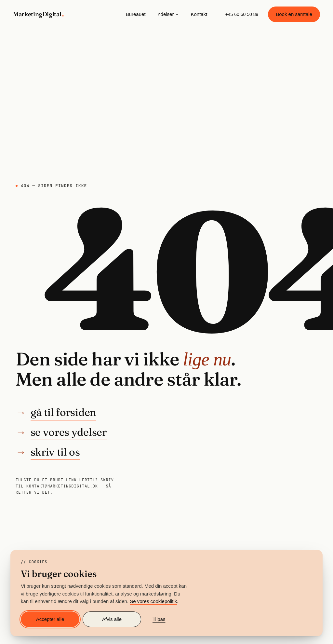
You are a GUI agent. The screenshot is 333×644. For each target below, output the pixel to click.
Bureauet (136, 14)
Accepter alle (50, 619)
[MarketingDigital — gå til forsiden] (39, 14)
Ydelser (168, 14)
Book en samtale (294, 14)
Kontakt (199, 14)
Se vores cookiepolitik (153, 601)
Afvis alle (112, 619)
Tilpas (159, 619)
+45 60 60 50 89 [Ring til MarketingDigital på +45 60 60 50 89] (242, 14)
